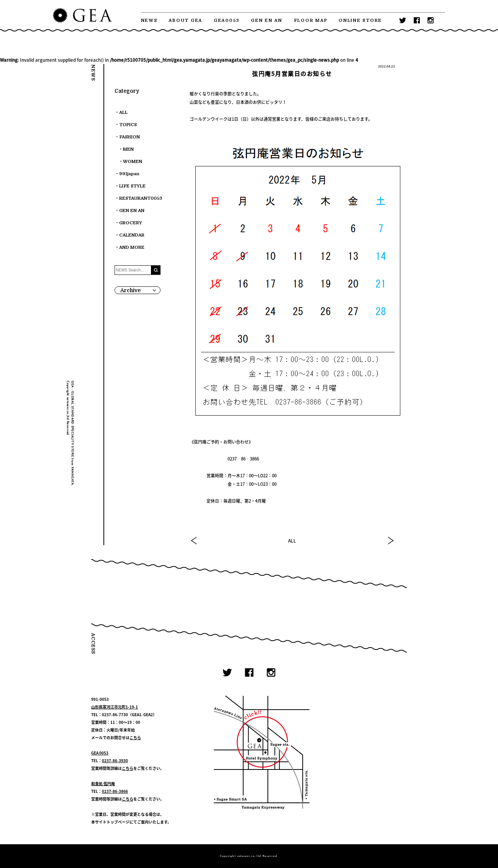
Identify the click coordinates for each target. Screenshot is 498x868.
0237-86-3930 (115, 760)
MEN (128, 149)
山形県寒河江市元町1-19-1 (115, 707)
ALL (292, 541)
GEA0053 (227, 21)
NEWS (149, 21)
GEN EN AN (267, 21)
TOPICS (128, 125)
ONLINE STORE (360, 21)
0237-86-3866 (115, 791)
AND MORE (132, 247)
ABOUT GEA (185, 21)
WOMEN (133, 162)
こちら (135, 737)
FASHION (129, 137)
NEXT (390, 541)
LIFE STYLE (132, 186)
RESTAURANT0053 (141, 198)
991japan (129, 174)
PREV (194, 541)
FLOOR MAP (311, 21)
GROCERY (131, 223)
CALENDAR (132, 235)
